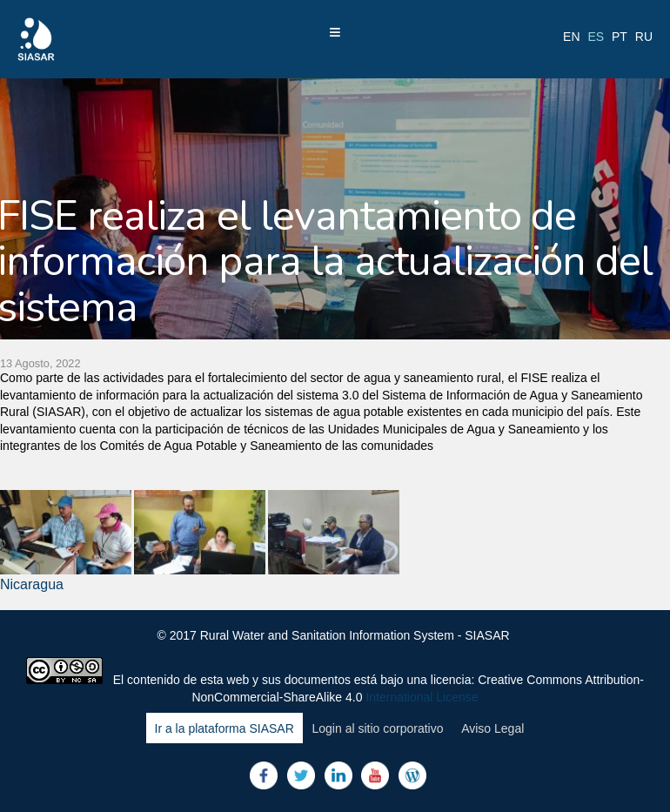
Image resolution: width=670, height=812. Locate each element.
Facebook (264, 775)
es (596, 37)
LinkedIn (338, 775)
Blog (412, 775)
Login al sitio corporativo (377, 728)
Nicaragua (32, 584)
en (571, 37)
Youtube (375, 775)
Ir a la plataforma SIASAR (224, 728)
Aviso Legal (492, 728)
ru (644, 37)
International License (422, 697)
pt (620, 37)
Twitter (301, 775)
